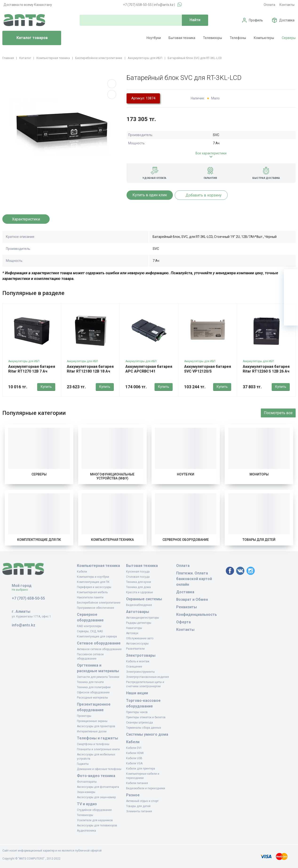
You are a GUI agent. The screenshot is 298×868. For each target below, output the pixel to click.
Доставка (287, 20)
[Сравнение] (291, 304)
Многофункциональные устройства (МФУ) (112, 476)
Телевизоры (213, 38)
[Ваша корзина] (291, 276)
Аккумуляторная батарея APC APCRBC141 (149, 369)
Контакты (287, 5)
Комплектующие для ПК (39, 540)
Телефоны (238, 38)
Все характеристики (211, 153)
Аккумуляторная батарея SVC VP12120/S (208, 369)
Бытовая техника (182, 38)
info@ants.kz (164, 5)
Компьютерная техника (112, 540)
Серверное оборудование (186, 540)
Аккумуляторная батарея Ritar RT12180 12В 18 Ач (90, 369)
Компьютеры (264, 38)
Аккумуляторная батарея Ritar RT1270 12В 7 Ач (32, 369)
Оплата (269, 5)
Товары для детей (259, 540)
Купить (46, 387)
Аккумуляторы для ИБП (24, 361)
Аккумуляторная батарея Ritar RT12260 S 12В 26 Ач (266, 369)
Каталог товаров (27, 38)
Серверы (289, 38)
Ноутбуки (154, 38)
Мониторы (259, 474)
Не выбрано (22, 590)
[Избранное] (291, 290)
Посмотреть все (278, 413)
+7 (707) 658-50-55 (137, 5)
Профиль (256, 20)
